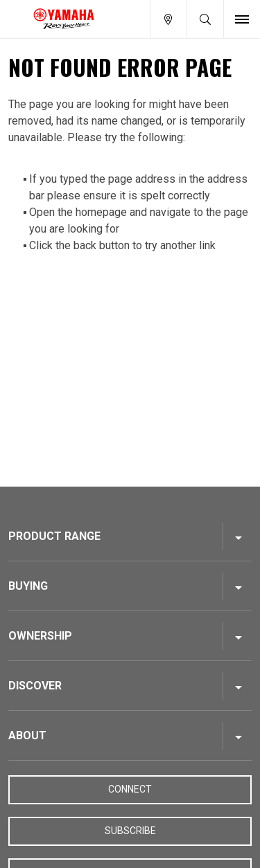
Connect (130, 789)
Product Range (54, 536)
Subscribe (130, 831)
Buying (28, 586)
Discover (35, 686)
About (27, 735)
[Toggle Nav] (242, 19)
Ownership (40, 636)
